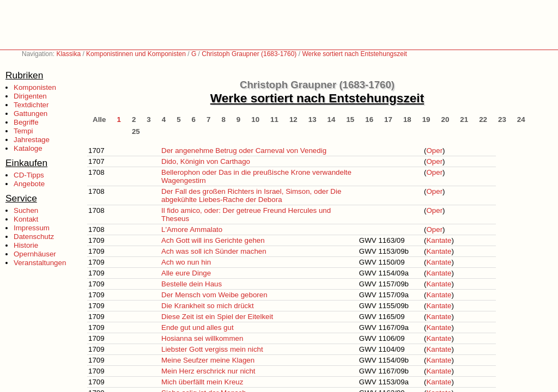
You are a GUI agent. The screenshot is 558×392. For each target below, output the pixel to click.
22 (483, 120)
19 (426, 120)
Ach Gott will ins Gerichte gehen (213, 240)
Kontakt (26, 219)
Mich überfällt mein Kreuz (202, 382)
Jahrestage (32, 140)
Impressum (32, 228)
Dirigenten (30, 96)
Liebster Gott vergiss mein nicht (212, 349)
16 (369, 120)
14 (332, 120)
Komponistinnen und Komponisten (136, 54)
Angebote (29, 184)
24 (521, 120)
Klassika (68, 54)
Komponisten (35, 87)
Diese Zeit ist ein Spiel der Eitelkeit (217, 317)
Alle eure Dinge (186, 273)
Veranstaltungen (40, 263)
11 (274, 120)
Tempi (23, 131)
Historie (26, 245)
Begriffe (26, 122)
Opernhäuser (35, 254)
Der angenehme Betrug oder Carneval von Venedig (244, 151)
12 (293, 120)
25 (136, 131)
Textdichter (31, 105)
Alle (99, 120)
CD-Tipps (29, 175)
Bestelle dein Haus (192, 284)
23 (502, 120)
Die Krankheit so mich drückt (208, 306)
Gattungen (31, 114)
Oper (434, 151)
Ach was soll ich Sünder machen (214, 251)
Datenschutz (34, 237)
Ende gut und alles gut (198, 327)
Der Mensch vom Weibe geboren (214, 295)
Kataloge (28, 148)
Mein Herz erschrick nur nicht (208, 371)
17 (388, 120)
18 (407, 120)
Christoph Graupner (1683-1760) (249, 54)
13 (313, 120)
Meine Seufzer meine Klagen (208, 360)
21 (464, 120)
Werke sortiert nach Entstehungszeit (354, 54)
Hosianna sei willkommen (202, 338)
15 (350, 120)
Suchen (26, 210)
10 (255, 120)
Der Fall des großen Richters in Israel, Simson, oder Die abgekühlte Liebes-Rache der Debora (251, 195)
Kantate (439, 240)
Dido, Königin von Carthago (206, 161)
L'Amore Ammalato (192, 229)
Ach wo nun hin (186, 262)
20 (445, 120)
